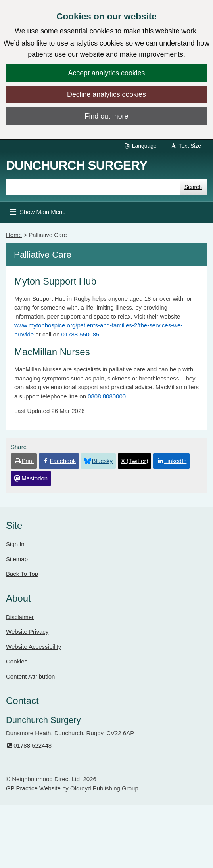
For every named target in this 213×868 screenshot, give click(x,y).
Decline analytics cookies (106, 94)
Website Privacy (27, 632)
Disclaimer (20, 617)
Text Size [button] (186, 146)
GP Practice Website (33, 788)
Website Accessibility (34, 647)
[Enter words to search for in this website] (93, 187)
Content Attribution (30, 676)
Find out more (107, 116)
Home (14, 235)
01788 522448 (29, 745)
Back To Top (22, 574)
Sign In (15, 544)
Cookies (17, 661)
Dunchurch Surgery (77, 165)
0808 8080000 (107, 396)
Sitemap (17, 559)
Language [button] (140, 146)
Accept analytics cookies (107, 73)
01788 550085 (80, 334)
